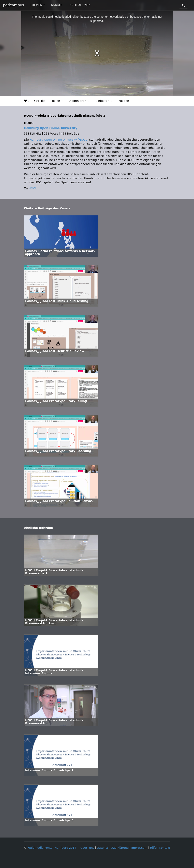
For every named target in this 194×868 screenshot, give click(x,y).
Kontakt (165, 848)
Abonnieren (79, 101)
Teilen (57, 101)
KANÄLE (57, 5)
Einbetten (104, 101)
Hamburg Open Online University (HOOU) (59, 140)
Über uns (87, 848)
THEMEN (38, 5)
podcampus (13, 5)
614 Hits (39, 101)
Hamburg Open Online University (51, 128)
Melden (124, 101)
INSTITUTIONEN (80, 5)
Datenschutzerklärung (113, 848)
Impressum (139, 848)
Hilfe (153, 848)
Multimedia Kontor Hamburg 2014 (52, 848)
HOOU (33, 188)
